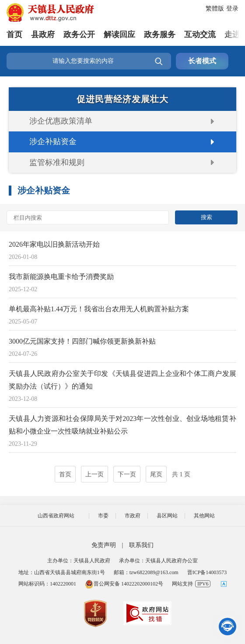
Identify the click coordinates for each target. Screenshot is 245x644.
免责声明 (104, 545)
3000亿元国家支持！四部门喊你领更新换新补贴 (82, 341)
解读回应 (119, 34)
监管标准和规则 (57, 162)
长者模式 (202, 61)
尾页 (156, 474)
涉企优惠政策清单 (61, 121)
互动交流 (200, 34)
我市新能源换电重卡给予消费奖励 (61, 277)
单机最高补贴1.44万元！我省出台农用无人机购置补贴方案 (99, 309)
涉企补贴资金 (53, 141)
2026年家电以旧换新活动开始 (54, 244)
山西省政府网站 (56, 516)
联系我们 (141, 545)
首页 (14, 34)
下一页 (127, 474)
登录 (232, 9)
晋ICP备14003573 (207, 572)
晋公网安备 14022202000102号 (124, 584)
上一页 (94, 474)
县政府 (43, 34)
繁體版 (215, 9)
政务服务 (160, 34)
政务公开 (79, 34)
